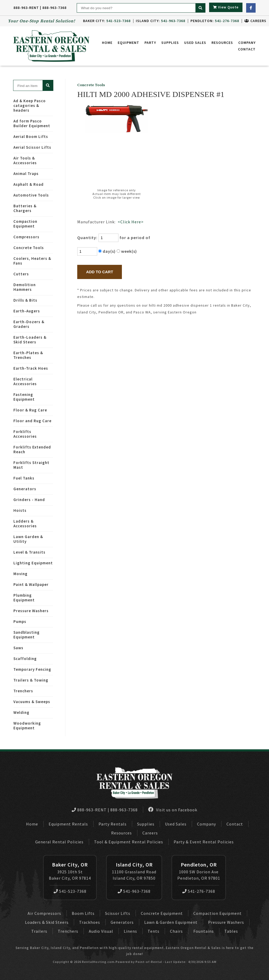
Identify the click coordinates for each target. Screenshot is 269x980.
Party (150, 43)
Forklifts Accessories (25, 434)
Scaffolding (25, 659)
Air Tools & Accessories (25, 160)
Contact (247, 49)
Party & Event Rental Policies (204, 842)
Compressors (26, 237)
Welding (21, 712)
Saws (18, 648)
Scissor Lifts (118, 913)
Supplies (170, 43)
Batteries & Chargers (25, 208)
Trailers (39, 931)
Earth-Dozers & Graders (29, 324)
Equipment (128, 43)
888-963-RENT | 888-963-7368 (40, 8)
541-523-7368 (70, 891)
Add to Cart (100, 272)
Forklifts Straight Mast (31, 465)
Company (247, 43)
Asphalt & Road (29, 184)
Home (107, 43)
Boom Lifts (83, 913)
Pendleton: (215, 21)
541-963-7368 (134, 891)
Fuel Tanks (24, 478)
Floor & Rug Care (30, 410)
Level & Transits (29, 552)
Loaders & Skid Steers (47, 922)
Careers (255, 21)
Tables (231, 931)
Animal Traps (26, 174)
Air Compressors (44, 913)
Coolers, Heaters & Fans (32, 261)
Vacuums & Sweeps (32, 702)
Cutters (21, 274)
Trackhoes (90, 922)
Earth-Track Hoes (31, 368)
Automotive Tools (31, 195)
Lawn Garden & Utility (28, 539)
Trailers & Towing (31, 680)
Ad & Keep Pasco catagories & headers (30, 105)
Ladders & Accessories (25, 523)
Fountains (204, 931)
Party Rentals (113, 824)
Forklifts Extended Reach (32, 449)
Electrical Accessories (25, 381)
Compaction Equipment (25, 224)
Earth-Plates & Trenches (28, 355)
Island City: (161, 21)
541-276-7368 (199, 891)
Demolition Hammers (25, 287)
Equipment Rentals (68, 824)
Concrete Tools (29, 248)
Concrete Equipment (162, 913)
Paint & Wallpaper (31, 584)
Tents (154, 931)
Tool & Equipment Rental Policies (129, 842)
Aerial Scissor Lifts (32, 147)
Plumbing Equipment (24, 598)
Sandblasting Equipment (27, 635)
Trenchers (23, 691)
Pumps (20, 621)
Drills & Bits (25, 300)
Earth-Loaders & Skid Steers (30, 340)
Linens (130, 931)
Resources (222, 43)
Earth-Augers (27, 311)
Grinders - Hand (29, 500)
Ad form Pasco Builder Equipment (32, 123)
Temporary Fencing (32, 669)
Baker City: (107, 21)
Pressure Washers (31, 611)
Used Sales (195, 43)
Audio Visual (101, 931)
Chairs (176, 931)
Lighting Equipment (33, 563)
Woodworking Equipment (27, 726)
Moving (20, 574)
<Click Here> (131, 222)
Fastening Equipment (24, 397)
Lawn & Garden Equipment (171, 922)
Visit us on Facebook (173, 810)
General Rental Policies (59, 842)
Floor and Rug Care (32, 421)
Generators (25, 489)
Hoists (20, 510)
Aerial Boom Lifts (31, 136)
